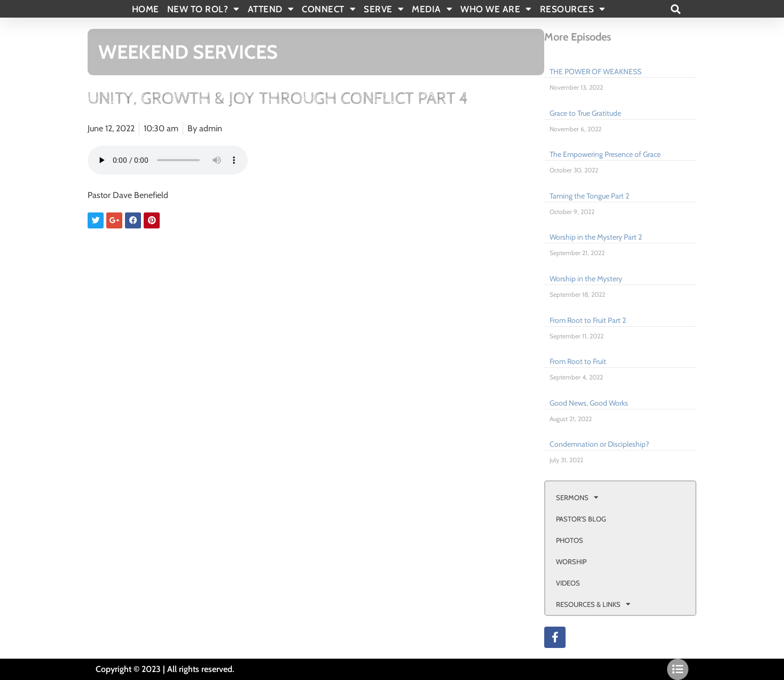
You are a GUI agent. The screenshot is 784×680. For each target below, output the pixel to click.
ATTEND (271, 9)
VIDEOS (568, 583)
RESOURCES (573, 9)
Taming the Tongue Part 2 (589, 196)
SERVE (384, 9)
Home (146, 9)
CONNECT (329, 9)
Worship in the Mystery (586, 279)
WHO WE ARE (496, 9)
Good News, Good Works (589, 403)
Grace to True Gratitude (585, 113)
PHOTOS (570, 540)
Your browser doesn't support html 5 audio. (168, 160)
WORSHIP (571, 562)
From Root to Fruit (578, 361)
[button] (675, 9)
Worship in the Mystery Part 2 (596, 237)
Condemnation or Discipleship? (599, 444)
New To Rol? (203, 9)
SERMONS (577, 497)
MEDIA (432, 9)
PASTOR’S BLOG (581, 519)
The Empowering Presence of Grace (605, 154)
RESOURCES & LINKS (593, 604)
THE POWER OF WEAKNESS (595, 72)
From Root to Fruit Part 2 (588, 320)
